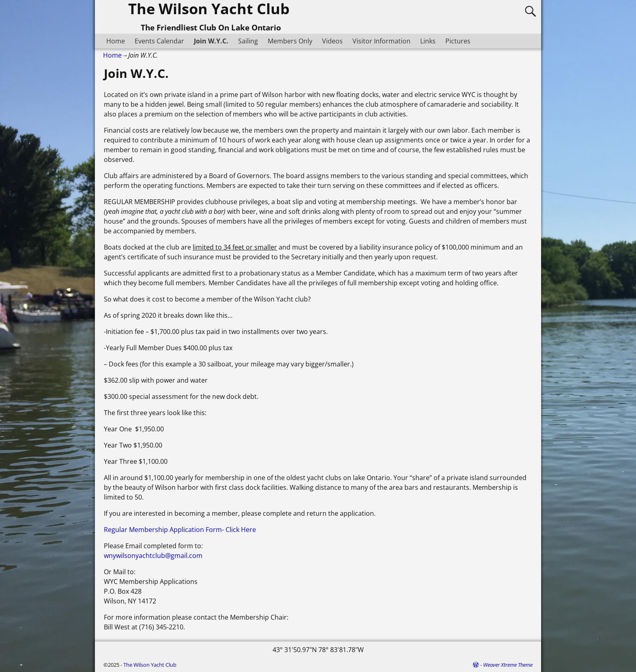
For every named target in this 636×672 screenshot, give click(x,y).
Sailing (248, 41)
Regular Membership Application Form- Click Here (180, 530)
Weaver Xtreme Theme (508, 665)
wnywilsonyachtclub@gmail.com (153, 556)
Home (116, 41)
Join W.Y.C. (211, 41)
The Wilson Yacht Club (150, 665)
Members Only (290, 41)
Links (428, 41)
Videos (332, 41)
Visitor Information (381, 41)
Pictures (458, 41)
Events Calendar (159, 41)
